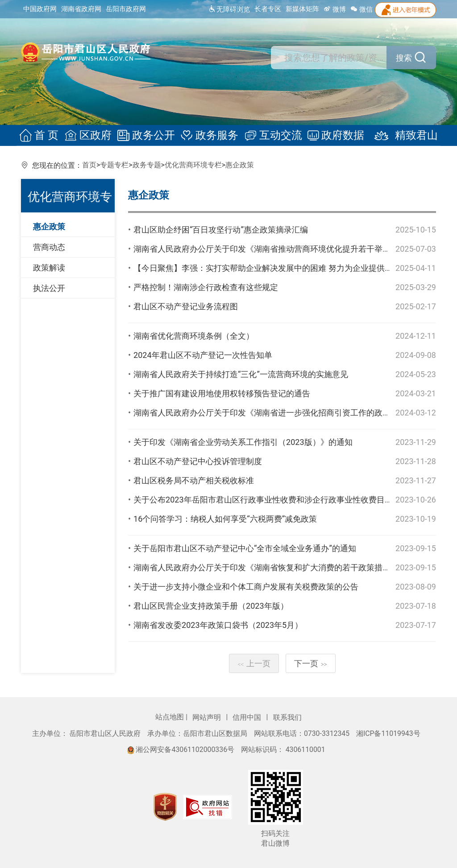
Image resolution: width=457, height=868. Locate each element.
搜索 (411, 58)
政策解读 (49, 268)
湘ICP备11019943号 (388, 733)
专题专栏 (114, 165)
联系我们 (287, 717)
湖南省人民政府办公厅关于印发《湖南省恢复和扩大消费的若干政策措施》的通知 (278, 567)
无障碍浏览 (229, 9)
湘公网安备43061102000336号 (182, 750)
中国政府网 (40, 9)
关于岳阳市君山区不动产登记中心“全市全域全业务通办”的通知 (245, 548)
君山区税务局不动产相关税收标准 (194, 480)
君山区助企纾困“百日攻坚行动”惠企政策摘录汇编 (221, 230)
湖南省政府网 (81, 9)
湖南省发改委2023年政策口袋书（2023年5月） (218, 625)
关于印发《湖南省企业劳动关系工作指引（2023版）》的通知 (243, 442)
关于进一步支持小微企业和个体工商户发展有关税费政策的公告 (246, 587)
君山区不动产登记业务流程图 (186, 306)
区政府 (90, 136)
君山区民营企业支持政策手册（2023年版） (211, 606)
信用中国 (248, 717)
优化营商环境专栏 (193, 165)
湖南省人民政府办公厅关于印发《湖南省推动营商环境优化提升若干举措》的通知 (278, 249)
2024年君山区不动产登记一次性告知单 (203, 355)
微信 (361, 9)
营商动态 (49, 247)
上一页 (254, 663)
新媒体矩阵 (302, 9)
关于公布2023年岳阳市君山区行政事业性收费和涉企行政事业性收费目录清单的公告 (283, 500)
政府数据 (334, 136)
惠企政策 (240, 165)
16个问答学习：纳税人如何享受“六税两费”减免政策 (225, 519)
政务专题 (147, 165)
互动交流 (272, 136)
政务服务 (210, 136)
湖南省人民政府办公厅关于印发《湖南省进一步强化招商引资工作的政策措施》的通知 (286, 413)
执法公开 (49, 288)
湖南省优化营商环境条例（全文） (194, 336)
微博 (335, 9)
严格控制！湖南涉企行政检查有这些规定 (206, 287)
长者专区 (268, 9)
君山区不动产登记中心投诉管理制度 (198, 461)
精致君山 (400, 136)
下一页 (311, 663)
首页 (89, 165)
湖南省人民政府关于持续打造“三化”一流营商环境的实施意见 (241, 374)
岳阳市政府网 (126, 9)
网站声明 (208, 717)
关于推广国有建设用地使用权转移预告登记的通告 (222, 393)
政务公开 (147, 136)
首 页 (43, 136)
